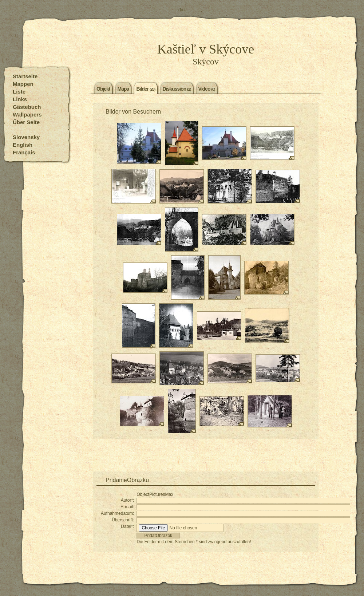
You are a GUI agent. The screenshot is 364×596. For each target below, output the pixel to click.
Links (20, 99)
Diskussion (177, 88)
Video (207, 88)
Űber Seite (26, 122)
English (23, 145)
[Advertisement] (206, 457)
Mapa (123, 88)
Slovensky (26, 137)
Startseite (25, 76)
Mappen (23, 84)
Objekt (103, 88)
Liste (19, 92)
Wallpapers (27, 115)
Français (24, 152)
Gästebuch (27, 107)
